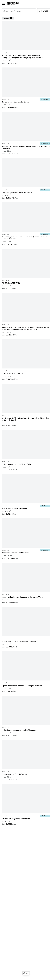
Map (26, 973)
